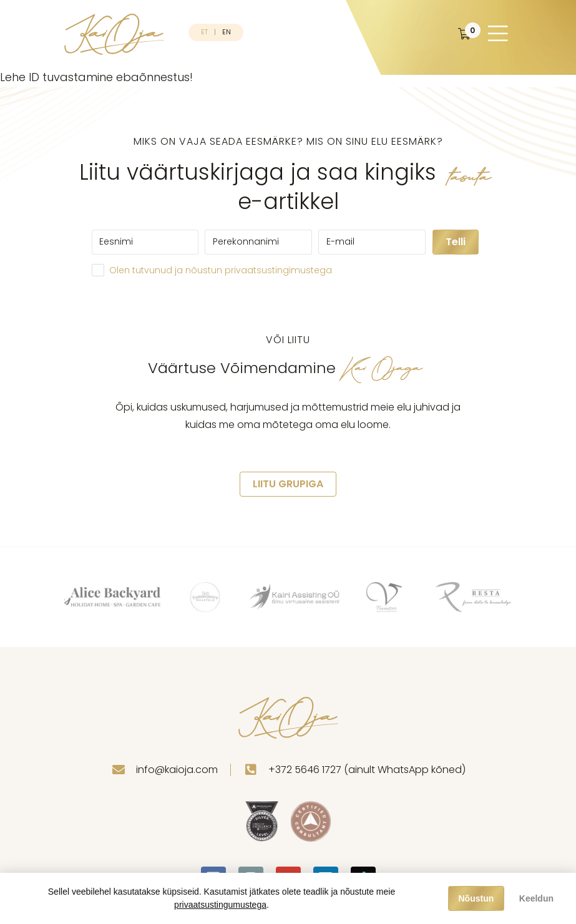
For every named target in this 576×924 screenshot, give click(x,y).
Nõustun (476, 898)
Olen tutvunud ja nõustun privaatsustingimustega (221, 270)
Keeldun (536, 898)
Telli (456, 242)
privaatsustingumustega (220, 905)
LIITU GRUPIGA (288, 484)
